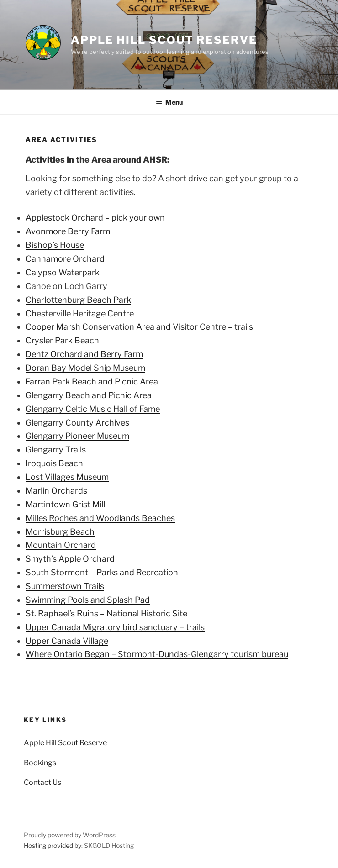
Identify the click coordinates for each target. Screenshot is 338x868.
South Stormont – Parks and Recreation (102, 572)
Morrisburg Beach (60, 532)
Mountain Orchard (61, 545)
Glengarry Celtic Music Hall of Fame (93, 409)
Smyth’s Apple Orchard (70, 559)
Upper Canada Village (67, 641)
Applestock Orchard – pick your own (95, 218)
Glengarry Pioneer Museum (77, 436)
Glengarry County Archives (77, 423)
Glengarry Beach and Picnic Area (89, 395)
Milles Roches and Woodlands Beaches (100, 518)
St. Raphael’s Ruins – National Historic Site (106, 613)
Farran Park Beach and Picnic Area (92, 381)
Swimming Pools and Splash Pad (88, 600)
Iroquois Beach (54, 463)
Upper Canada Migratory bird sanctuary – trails (115, 627)
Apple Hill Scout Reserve (164, 40)
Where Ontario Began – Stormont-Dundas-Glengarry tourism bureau (157, 654)
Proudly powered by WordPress (70, 835)
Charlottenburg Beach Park (78, 300)
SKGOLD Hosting (109, 845)
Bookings (40, 763)
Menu (169, 102)
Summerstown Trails (65, 586)
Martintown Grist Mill (65, 504)
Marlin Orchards (56, 491)
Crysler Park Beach (62, 340)
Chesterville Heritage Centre (80, 313)
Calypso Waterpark (63, 272)
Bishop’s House (55, 245)
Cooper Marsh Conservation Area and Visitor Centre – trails (139, 327)
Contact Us (42, 782)
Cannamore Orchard (65, 259)
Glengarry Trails (56, 450)
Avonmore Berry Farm (68, 231)
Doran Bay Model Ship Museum (85, 368)
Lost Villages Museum (67, 477)
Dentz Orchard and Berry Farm (84, 354)
